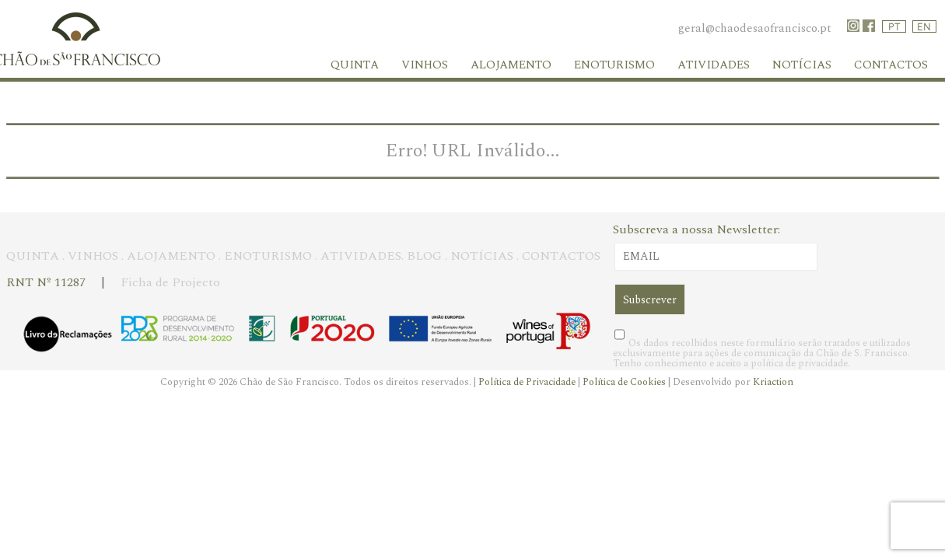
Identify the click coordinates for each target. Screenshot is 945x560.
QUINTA (33, 256)
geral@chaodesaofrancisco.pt (754, 28)
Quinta (355, 65)
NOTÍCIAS (482, 256)
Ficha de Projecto (170, 282)
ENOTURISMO (268, 256)
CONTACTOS (561, 256)
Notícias (802, 65)
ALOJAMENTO (171, 256)
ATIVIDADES (361, 256)
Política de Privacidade (528, 382)
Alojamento (511, 65)
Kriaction (773, 382)
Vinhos (425, 65)
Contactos (891, 65)
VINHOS (93, 256)
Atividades (714, 65)
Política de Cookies (625, 382)
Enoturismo (614, 65)
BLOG (424, 256)
